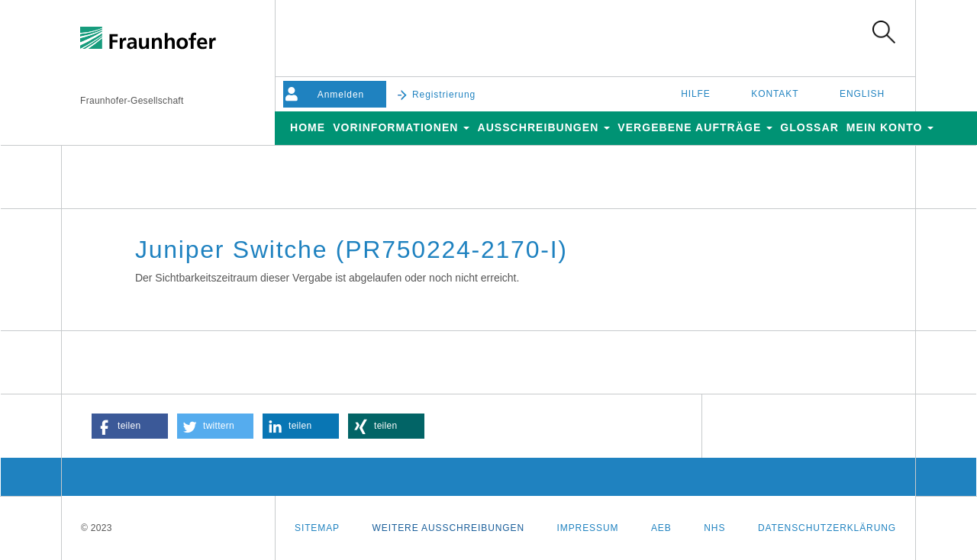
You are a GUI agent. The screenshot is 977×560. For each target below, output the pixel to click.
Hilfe (696, 94)
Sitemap (317, 528)
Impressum (588, 528)
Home (308, 127)
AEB (661, 528)
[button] (130, 426)
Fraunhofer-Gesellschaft (132, 101)
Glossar (809, 127)
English (862, 94)
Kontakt (775, 94)
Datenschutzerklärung (827, 528)
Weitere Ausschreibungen (448, 528)
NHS (714, 528)
